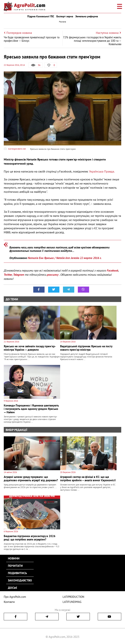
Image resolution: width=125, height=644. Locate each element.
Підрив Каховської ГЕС (41, 16)
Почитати (15, 566)
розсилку (53, 275)
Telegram (19, 275)
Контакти (9, 602)
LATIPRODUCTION (73, 597)
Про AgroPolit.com (15, 597)
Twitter (8, 275)
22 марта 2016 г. (91, 258)
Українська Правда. (102, 171)
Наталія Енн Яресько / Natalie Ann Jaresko (53, 258)
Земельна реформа (87, 16)
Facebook (112, 270)
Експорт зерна (65, 16)
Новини (14, 558)
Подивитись (17, 573)
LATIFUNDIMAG (72, 602)
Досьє (12, 588)
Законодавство (20, 580)
